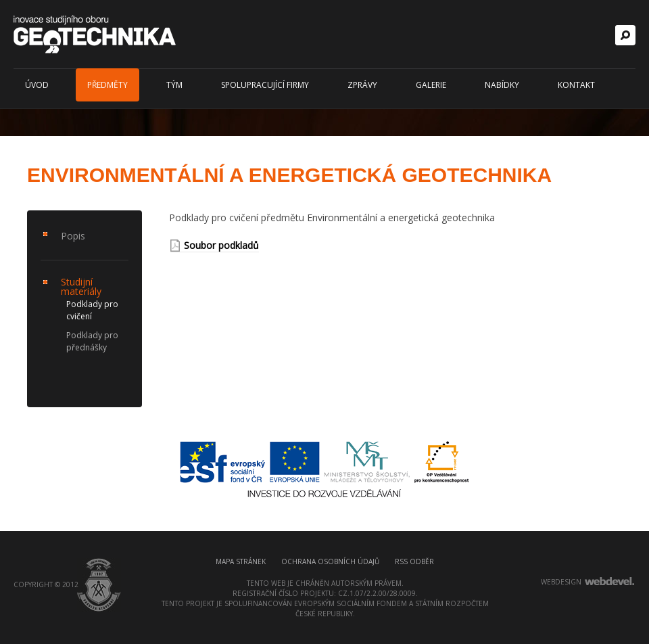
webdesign (561, 582)
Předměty (107, 85)
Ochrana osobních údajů (330, 561)
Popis (73, 236)
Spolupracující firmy (265, 85)
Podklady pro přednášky (92, 341)
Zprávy (362, 85)
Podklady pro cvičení (92, 310)
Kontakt (576, 85)
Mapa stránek (241, 561)
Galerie (431, 85)
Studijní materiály (81, 286)
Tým (174, 85)
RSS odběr (414, 561)
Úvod (37, 85)
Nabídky (502, 85)
